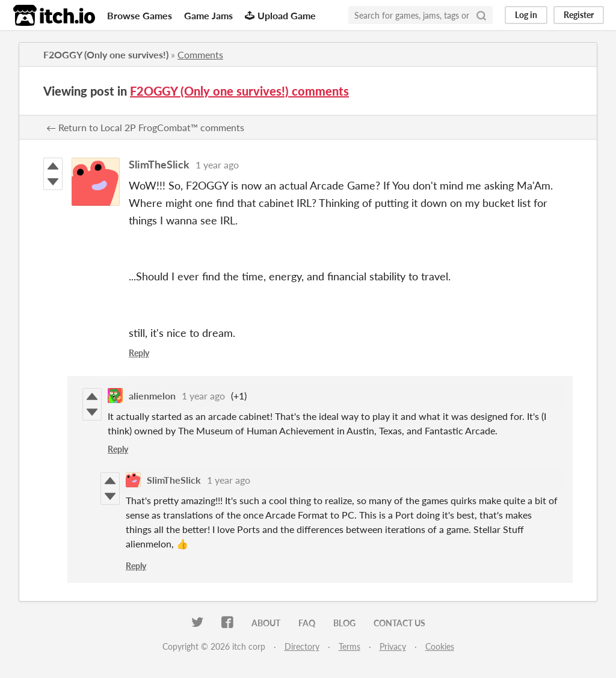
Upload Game (280, 15)
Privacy (393, 646)
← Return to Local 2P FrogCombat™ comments (145, 127)
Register (579, 15)
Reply (139, 353)
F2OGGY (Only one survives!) (106, 54)
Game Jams (208, 15)
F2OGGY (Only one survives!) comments (239, 91)
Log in (526, 15)
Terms (350, 646)
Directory (302, 646)
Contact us (399, 623)
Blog (344, 623)
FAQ (307, 623)
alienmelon (152, 396)
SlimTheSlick (159, 164)
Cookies (440, 646)
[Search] (481, 15)
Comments (200, 54)
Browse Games (140, 15)
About (266, 623)
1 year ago (217, 165)
